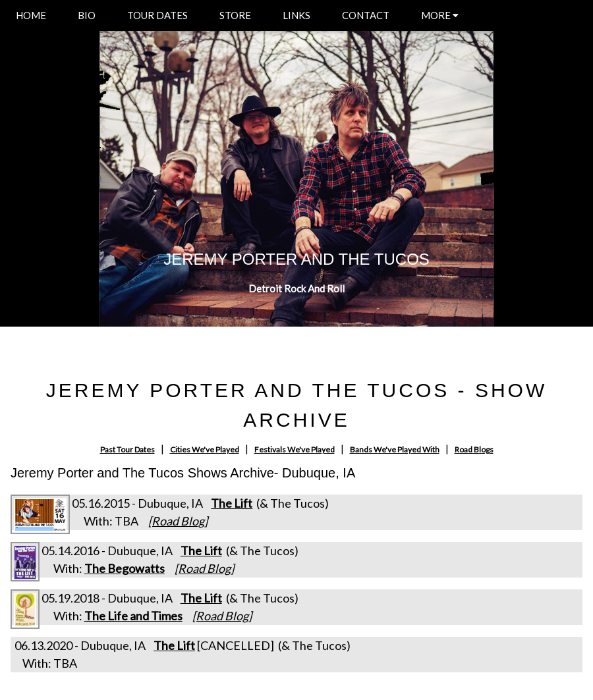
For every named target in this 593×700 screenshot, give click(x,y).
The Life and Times (133, 616)
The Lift (232, 503)
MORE (440, 15)
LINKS (296, 15)
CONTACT (366, 15)
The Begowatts (125, 568)
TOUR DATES (157, 15)
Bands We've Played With (395, 449)
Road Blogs (474, 449)
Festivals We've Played (295, 449)
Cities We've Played (205, 449)
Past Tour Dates (127, 449)
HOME (31, 15)
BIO (87, 15)
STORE (235, 15)
